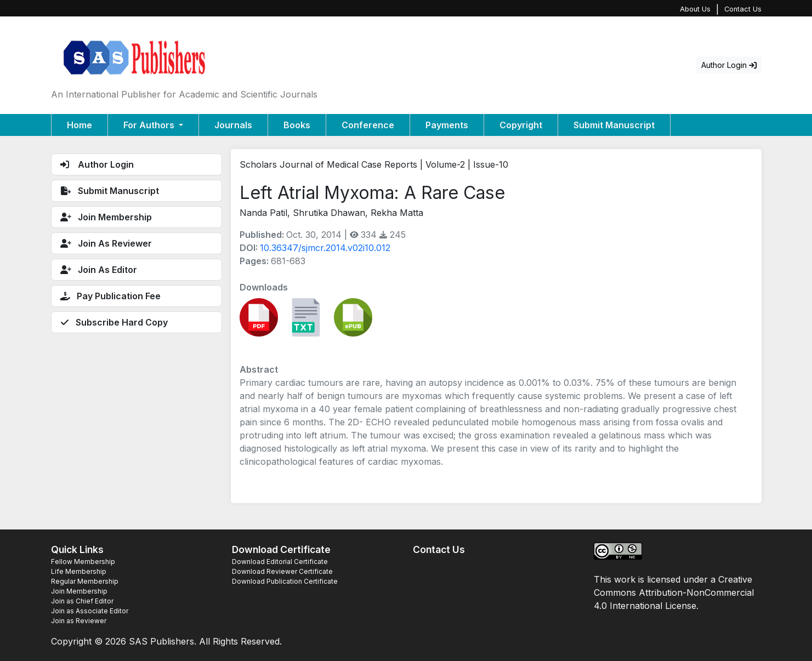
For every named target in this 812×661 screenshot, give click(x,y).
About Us (695, 9)
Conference (368, 125)
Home (80, 125)
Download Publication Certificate (285, 581)
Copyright (521, 125)
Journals (233, 125)
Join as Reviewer (79, 621)
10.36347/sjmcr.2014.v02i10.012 (325, 248)
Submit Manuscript (614, 125)
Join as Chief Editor (82, 601)
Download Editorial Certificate (280, 562)
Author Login (729, 65)
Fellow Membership (83, 562)
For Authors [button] (150, 125)
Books (297, 125)
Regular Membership (85, 581)
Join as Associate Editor (90, 611)
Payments (447, 125)
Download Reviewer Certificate (282, 571)
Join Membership (79, 591)
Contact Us (743, 9)
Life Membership (79, 571)
